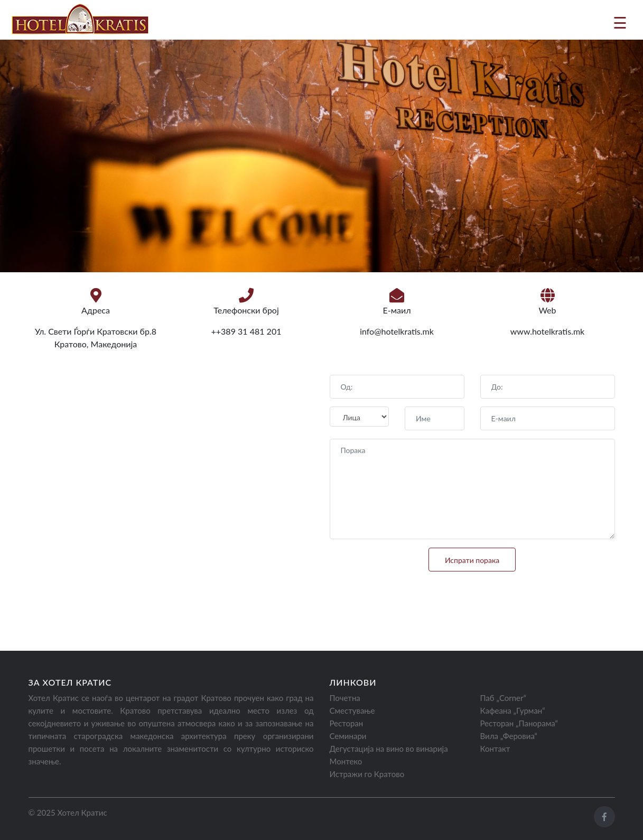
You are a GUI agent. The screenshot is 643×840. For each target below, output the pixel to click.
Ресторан (347, 723)
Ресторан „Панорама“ (519, 723)
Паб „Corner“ (503, 698)
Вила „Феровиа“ (509, 736)
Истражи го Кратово (367, 774)
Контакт (495, 749)
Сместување (352, 710)
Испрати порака (472, 560)
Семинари (348, 736)
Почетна (345, 698)
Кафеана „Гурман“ (513, 710)
